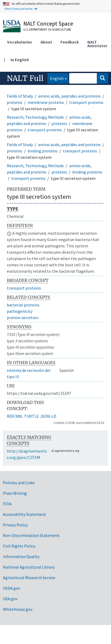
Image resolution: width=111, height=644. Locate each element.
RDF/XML (15, 416)
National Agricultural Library (29, 567)
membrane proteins (46, 102)
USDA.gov (11, 588)
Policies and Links (19, 483)
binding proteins (43, 151)
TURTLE (31, 416)
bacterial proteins (23, 305)
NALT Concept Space (48, 23)
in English (20, 60)
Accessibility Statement (24, 514)
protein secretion (23, 318)
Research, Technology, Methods (35, 117)
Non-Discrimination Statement (31, 535)
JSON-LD (48, 416)
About (46, 42)
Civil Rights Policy (19, 546)
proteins (15, 102)
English (55, 78)
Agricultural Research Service (29, 578)
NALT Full (25, 78)
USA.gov (10, 599)
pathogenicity (20, 311)
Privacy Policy (15, 525)
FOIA (7, 504)
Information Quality (21, 556)
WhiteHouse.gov (18, 609)
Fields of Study (20, 96)
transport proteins (86, 102)
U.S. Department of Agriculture (47, 29)
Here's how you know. (19, 9)
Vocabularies (20, 42)
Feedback (70, 42)
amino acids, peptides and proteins (69, 96)
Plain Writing (15, 493)
